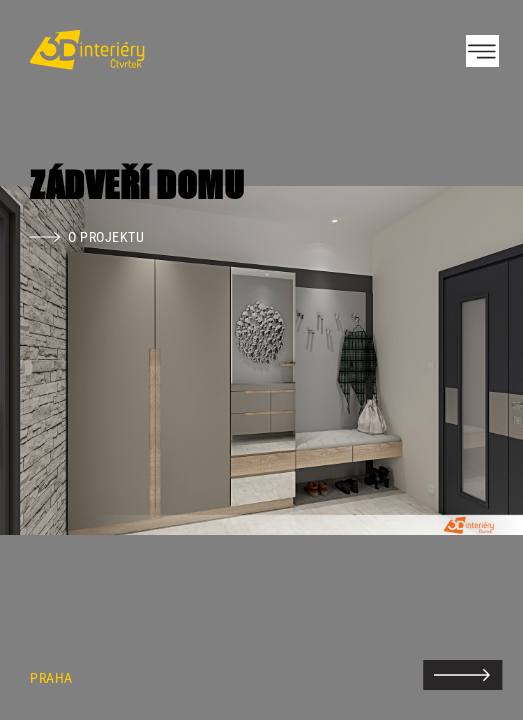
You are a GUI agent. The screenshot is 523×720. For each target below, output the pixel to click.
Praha (51, 678)
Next (473, 360)
